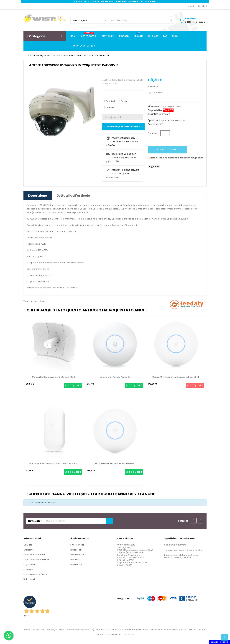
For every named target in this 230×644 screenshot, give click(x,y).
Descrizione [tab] (38, 196)
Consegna (29, 569)
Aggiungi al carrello (167, 150)
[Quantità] (165, 133)
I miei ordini (76, 550)
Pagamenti (29, 564)
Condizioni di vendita (34, 555)
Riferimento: (155, 106)
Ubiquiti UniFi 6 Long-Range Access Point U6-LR (176, 377)
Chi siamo (29, 550)
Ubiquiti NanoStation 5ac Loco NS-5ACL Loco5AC (54, 464)
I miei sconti (76, 564)
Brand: (151, 124)
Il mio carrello (77, 545)
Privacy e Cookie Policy (35, 574)
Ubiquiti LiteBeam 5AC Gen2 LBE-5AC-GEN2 (54, 377)
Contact (28, 545)
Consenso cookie (219, 642)
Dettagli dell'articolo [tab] (73, 196)
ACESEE (159, 124)
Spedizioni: (154, 120)
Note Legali (29, 579)
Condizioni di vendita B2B (36, 560)
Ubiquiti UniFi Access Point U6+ (115, 377)
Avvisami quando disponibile (123, 127)
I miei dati (75, 560)
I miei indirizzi (77, 555)
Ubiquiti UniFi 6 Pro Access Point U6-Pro (115, 464)
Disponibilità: (155, 110)
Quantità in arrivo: (158, 114)
